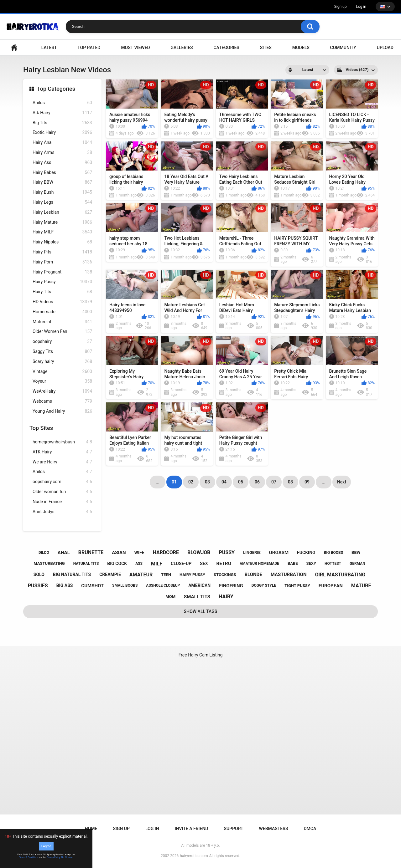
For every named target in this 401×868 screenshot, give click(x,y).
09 (307, 482)
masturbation (289, 574)
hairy (226, 597)
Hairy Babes (62, 173)
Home (91, 829)
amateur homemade (259, 564)
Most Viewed (135, 48)
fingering (231, 586)
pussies (38, 586)
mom (170, 597)
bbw (356, 552)
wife (139, 553)
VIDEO (14, 48)
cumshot (92, 586)
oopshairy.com (62, 482)
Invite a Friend (192, 829)
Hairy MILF (62, 232)
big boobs (334, 553)
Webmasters (274, 829)
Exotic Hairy (62, 133)
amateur (141, 575)
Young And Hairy (62, 411)
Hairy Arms (62, 153)
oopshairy (62, 342)
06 (257, 482)
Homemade (62, 312)
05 (241, 482)
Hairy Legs (62, 202)
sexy (311, 563)
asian (119, 553)
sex (204, 564)
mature (361, 586)
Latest (49, 48)
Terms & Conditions (29, 857)
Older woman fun (62, 492)
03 (207, 482)
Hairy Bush (62, 192)
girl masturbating (340, 575)
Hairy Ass (62, 163)
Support (233, 829)
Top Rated (89, 48)
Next (342, 482)
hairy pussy (192, 575)
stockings (225, 575)
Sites (266, 48)
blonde (253, 574)
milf (157, 564)
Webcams (62, 401)
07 (274, 482)
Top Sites (41, 428)
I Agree (46, 846)
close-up (181, 564)
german (357, 564)
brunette (91, 552)
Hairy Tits (62, 292)
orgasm (279, 553)
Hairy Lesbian (62, 212)
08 (290, 482)
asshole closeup (163, 585)
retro (224, 564)
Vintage (62, 372)
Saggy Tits (62, 352)
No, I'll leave (67, 857)
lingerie (252, 552)
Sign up (341, 7)
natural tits (86, 564)
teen (166, 575)
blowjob (199, 552)
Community (343, 48)
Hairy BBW (62, 182)
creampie (110, 574)
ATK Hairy (62, 452)
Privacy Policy (53, 857)
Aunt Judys (62, 512)
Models (301, 48)
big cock (117, 564)
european (331, 586)
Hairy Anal (62, 143)
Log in (361, 7)
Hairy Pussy (62, 282)
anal (64, 553)
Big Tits (62, 123)
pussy (227, 552)
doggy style (264, 585)
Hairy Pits (62, 252)
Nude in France (62, 502)
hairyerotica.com (194, 856)
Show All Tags (201, 611)
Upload (385, 48)
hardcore (166, 552)
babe (293, 563)
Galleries (182, 48)
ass (139, 564)
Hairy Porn (62, 262)
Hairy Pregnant (62, 272)
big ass (65, 585)
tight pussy (297, 586)
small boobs (125, 585)
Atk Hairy (62, 113)
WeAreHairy (62, 391)
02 (191, 482)
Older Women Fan (62, 332)
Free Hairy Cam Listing (201, 655)
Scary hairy (62, 362)
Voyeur (62, 381)
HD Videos (62, 302)
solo (39, 574)
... (324, 482)
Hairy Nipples (62, 242)
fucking (306, 553)
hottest (333, 564)
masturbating (49, 563)
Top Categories (56, 89)
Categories (226, 48)
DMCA (310, 829)
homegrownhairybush (62, 442)
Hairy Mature (62, 222)
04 (224, 482)
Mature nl (62, 322)
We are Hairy (62, 462)
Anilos (62, 103)
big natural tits (72, 574)
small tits (197, 597)
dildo (44, 553)
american (199, 585)
